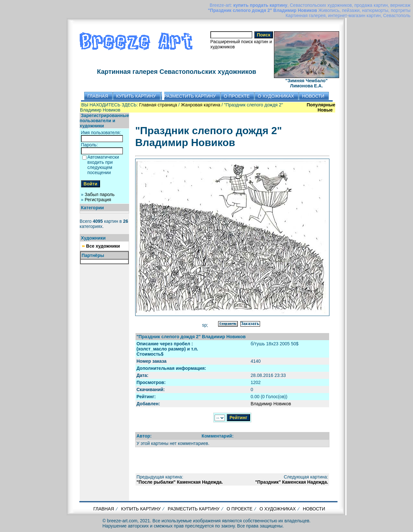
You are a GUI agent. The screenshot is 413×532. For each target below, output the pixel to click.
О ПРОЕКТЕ (239, 509)
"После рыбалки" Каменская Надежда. (180, 482)
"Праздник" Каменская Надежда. (292, 482)
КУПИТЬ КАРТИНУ (141, 509)
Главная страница (158, 105)
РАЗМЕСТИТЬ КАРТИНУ (194, 509)
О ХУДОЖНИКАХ (277, 509)
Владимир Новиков (271, 404)
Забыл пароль (100, 194)
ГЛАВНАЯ (104, 509)
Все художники (103, 246)
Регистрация (98, 200)
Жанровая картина (201, 105)
